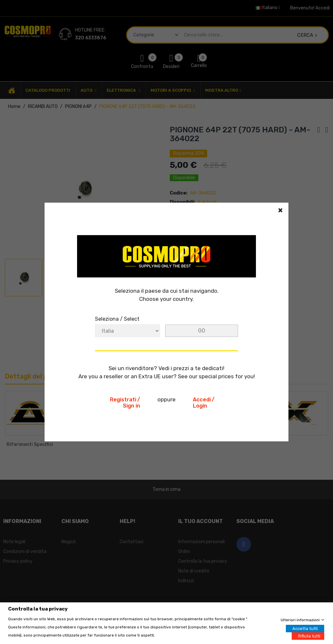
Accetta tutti (305, 628)
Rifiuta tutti (309, 636)
